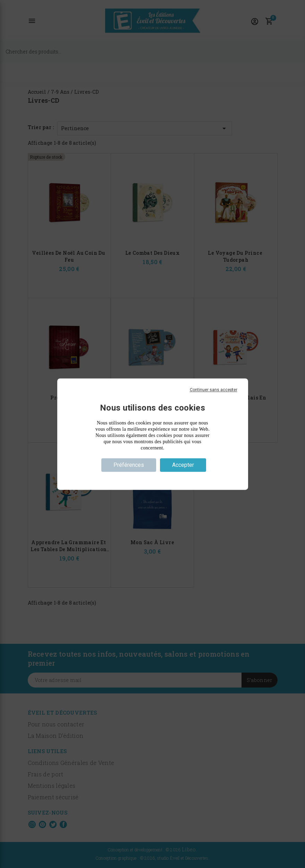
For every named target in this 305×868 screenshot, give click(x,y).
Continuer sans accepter (214, 390)
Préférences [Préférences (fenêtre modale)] (129, 465)
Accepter (183, 465)
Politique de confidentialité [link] (152, 477)
